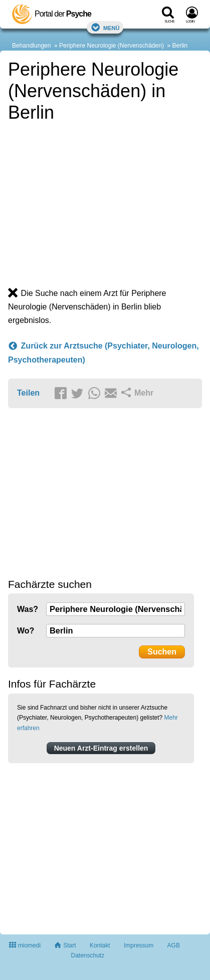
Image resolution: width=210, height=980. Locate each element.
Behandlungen (31, 46)
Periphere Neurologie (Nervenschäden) (112, 46)
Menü (105, 27)
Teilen (28, 393)
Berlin (180, 46)
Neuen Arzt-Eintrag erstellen (101, 748)
